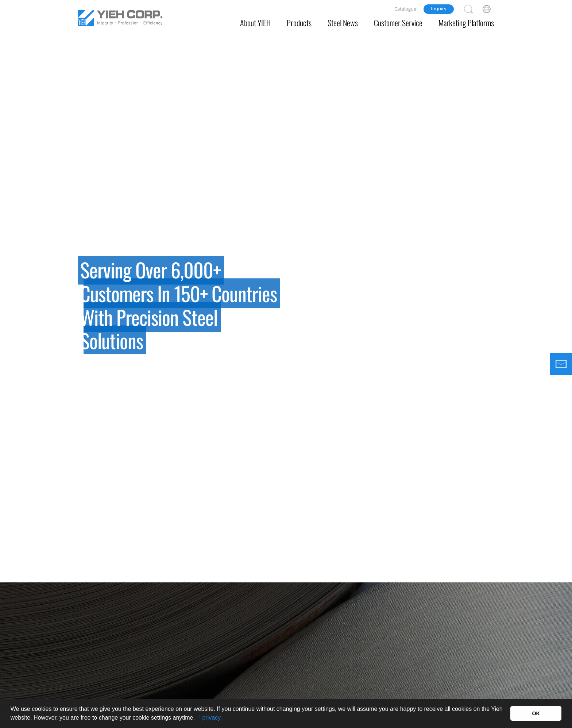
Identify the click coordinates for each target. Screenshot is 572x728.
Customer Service (398, 23)
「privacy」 (211, 718)
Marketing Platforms (466, 23)
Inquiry (439, 8)
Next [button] (557, 309)
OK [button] (536, 713)
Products (299, 23)
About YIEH (255, 23)
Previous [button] (15, 309)
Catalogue (405, 9)
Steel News (343, 23)
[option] (286, 291)
